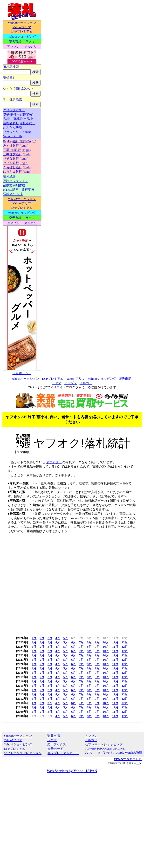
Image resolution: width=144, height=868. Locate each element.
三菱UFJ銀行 (12, 150)
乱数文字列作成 (14, 185)
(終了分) (27, 114)
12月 (125, 642)
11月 (115, 642)
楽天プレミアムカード (63, 753)
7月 (82, 642)
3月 (50, 638)
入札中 (8, 119)
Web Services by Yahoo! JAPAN (72, 771)
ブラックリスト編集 (17, 132)
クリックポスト (14, 110)
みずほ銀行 (11, 146)
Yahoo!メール (13, 136)
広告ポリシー (22, 373)
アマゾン (13, 47)
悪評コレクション (16, 181)
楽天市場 (15, 42)
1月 (34, 638)
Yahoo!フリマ (22, 27)
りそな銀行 (11, 159)
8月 (89, 642)
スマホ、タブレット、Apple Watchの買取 (113, 753)
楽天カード (55, 749)
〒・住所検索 (13, 99)
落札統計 (9, 177)
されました (128, 759)
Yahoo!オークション (22, 23)
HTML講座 (11, 190)
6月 (74, 642)
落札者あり (11, 123)
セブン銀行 (11, 163)
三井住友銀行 (13, 154)
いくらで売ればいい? (18, 88)
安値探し (9, 78)
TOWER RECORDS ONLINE (105, 748)
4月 (58, 638)
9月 (97, 642)
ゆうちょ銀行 (13, 172)
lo (34, 141)
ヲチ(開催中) (12, 114)
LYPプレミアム (22, 31)
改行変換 (28, 190)
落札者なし (27, 123)
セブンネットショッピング (104, 744)
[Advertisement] (45, 583)
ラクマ (30, 42)
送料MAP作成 (13, 194)
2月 (42, 638)
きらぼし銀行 (13, 167)
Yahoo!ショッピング (22, 36)
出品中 (28, 119)
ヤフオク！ (54, 462)
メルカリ (31, 47)
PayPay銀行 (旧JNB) (17, 141)
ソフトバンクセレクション (23, 753)
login (24, 146)
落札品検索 (11, 67)
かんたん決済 (13, 127)
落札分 (18, 119)
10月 (106, 642)
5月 (66, 638)
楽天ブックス (57, 744)
